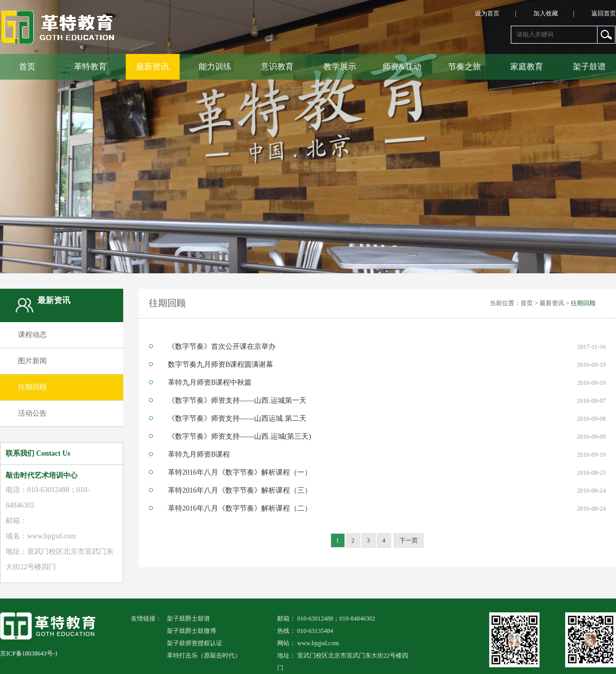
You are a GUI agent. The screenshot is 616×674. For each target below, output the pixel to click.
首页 (27, 67)
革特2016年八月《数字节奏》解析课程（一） (240, 473)
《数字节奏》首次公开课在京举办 (222, 347)
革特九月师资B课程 (199, 455)
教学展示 (340, 67)
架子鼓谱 (589, 67)
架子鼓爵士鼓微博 (191, 631)
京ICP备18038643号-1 (29, 653)
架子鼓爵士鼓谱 (188, 619)
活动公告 (32, 414)
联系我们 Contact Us (38, 453)
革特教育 (90, 67)
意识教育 (277, 67)
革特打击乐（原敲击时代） (204, 656)
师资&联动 (402, 67)
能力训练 (215, 67)
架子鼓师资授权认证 (195, 643)
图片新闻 (32, 361)
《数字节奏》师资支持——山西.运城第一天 (237, 401)
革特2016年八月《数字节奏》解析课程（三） (240, 491)
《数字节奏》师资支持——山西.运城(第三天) (239, 437)
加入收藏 (562, 13)
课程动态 (32, 335)
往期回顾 (32, 387)
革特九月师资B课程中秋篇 (210, 383)
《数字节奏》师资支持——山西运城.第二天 (237, 419)
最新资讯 (152, 67)
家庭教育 (527, 67)
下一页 (409, 540)
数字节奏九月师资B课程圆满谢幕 (220, 365)
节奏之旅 (465, 67)
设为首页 (503, 13)
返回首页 (604, 13)
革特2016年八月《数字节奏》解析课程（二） (240, 509)
